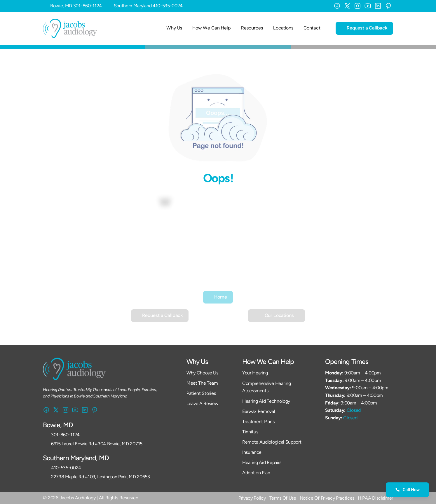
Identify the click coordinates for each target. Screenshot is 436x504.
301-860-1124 (88, 6)
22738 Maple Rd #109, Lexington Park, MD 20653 (101, 477)
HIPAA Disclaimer (375, 498)
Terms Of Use (283, 498)
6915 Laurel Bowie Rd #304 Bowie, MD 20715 (97, 444)
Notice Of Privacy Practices (327, 498)
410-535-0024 (168, 6)
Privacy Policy (252, 498)
